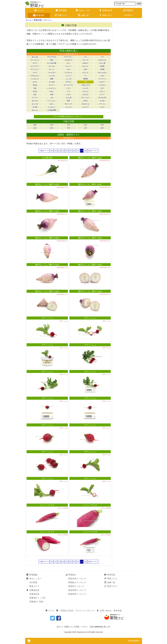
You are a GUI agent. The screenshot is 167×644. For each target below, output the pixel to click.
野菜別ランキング (76, 586)
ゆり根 (35, 107)
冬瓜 (35, 88)
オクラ (35, 63)
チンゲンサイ (69, 85)
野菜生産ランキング (77, 579)
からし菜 (102, 63)
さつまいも (69, 73)
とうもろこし (52, 88)
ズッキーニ (102, 79)
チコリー (52, 85)
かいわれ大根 (52, 63)
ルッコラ (69, 107)
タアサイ (69, 82)
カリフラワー (35, 66)
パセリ (69, 94)
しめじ (102, 76)
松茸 (69, 101)
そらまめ (52, 82)
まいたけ (35, 101)
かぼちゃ (85, 63)
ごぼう (85, 69)
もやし (52, 104)
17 (78, 151)
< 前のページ (44, 151)
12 (59, 151)
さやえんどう (35, 76)
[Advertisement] (128, 60)
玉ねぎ (35, 85)
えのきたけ (69, 60)
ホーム (39, 10)
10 (52, 151)
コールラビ (52, 73)
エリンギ (85, 60)
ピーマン (35, 98)
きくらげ (52, 66)
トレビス (85, 88)
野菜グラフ (34, 586)
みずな (85, 101)
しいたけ (52, 76)
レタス (102, 107)
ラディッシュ (47, 318)
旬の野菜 (33, 582)
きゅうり (85, 66)
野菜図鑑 (61, 10)
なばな (35, 91)
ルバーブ (85, 107)
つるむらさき (85, 85)
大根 (85, 82)
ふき (52, 98)
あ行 (35, 125)
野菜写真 (39, 15)
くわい (69, 69)
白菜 (52, 94)
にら (69, 91)
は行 (35, 128)
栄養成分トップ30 (37, 598)
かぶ (69, 63)
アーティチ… (69, 57)
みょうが (35, 104)
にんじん (85, 91)
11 (55, 151)
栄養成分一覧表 (36, 602)
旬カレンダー (83, 10)
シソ (85, 76)
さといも (85, 73)
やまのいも (85, 104)
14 (67, 151)
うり (102, 57)
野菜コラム (61, 15)
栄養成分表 (106, 10)
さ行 (69, 125)
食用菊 (85, 79)
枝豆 (52, 60)
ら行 (85, 128)
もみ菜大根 (47, 158)
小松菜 (102, 69)
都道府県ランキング (77, 590)
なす (102, 88)
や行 (69, 128)
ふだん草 (69, 98)
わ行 (102, 128)
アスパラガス (52, 57)
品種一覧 (83, 15)
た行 (85, 125)
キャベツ (69, 66)
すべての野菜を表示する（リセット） (69, 117)
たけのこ (102, 82)
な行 (102, 125)
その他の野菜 (52, 110)
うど (85, 57)
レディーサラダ (47, 505)
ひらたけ (85, 94)
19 (85, 151)
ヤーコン (102, 104)
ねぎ (35, 94)
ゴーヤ (35, 73)
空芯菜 (102, 66)
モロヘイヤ (69, 104)
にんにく (102, 91)
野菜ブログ (106, 15)
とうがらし (102, 85)
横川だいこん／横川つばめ (90, 158)
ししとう (69, 76)
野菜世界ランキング (77, 594)
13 (63, 151)
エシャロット (35, 60)
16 (74, 151)
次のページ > (93, 151)
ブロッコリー (85, 98)
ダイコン (48, 20)
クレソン (52, 69)
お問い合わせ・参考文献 (109, 611)
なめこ (52, 91)
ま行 (52, 128)
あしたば (35, 57)
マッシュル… (52, 101)
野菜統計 (128, 10)
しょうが (69, 79)
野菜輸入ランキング (77, 582)
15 (71, 151)
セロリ (35, 82)
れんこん (35, 110)
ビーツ (102, 94)
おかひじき (102, 60)
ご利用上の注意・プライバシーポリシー (76, 611)
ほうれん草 (102, 98)
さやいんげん (102, 73)
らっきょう (52, 107)
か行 (52, 125)
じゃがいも (35, 79)
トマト (69, 88)
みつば (102, 101)
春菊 (52, 79)
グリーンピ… (35, 69)
